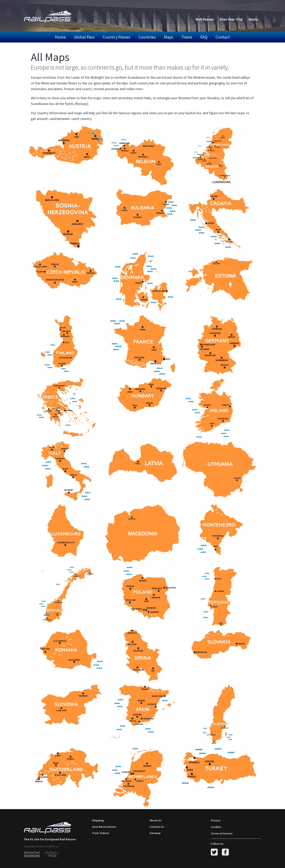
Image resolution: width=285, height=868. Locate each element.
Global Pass (84, 37)
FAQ (204, 37)
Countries (147, 37)
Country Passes (116, 37)
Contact (223, 37)
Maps (169, 37)
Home (60, 37)
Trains (187, 37)
